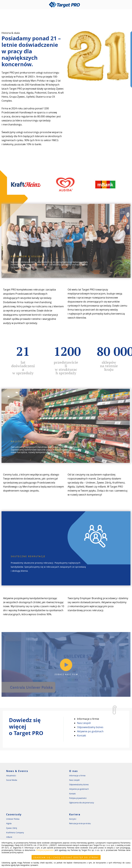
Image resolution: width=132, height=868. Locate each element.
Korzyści (73, 819)
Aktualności (11, 775)
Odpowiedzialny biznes (90, 727)
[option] (35, 185)
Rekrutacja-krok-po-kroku (80, 823)
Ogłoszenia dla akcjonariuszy (82, 802)
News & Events (17, 771)
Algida (9, 823)
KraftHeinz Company (15, 832)
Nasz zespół (84, 723)
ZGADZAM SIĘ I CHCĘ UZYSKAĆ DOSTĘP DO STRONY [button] (66, 857)
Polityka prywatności (78, 798)
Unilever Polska (13, 819)
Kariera (75, 814)
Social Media (12, 780)
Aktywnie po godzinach (90, 731)
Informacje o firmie (88, 718)
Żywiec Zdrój (12, 828)
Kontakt (82, 735)
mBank (9, 837)
